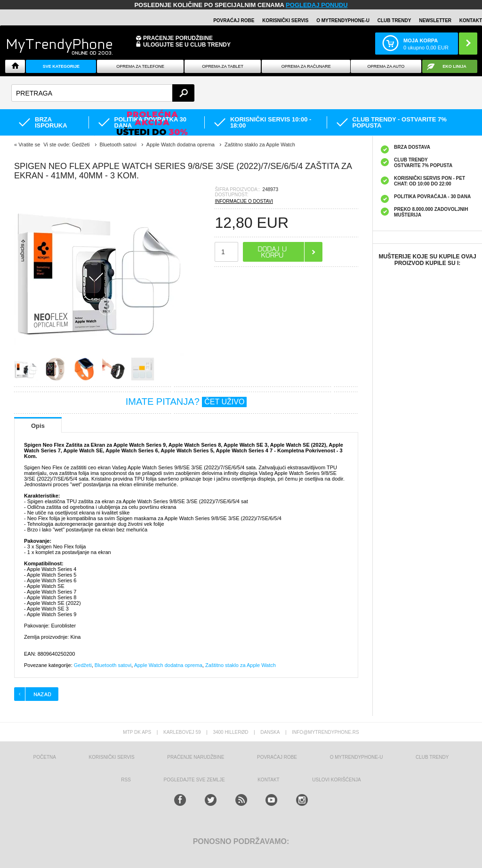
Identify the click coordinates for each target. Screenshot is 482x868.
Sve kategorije (61, 66)
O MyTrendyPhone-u (343, 20)
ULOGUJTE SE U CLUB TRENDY (187, 45)
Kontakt (471, 20)
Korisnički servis (285, 20)
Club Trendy (394, 20)
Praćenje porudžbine (178, 38)
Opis (38, 426)
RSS (126, 780)
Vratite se (29, 145)
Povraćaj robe (234, 20)
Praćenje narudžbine (196, 757)
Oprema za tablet (223, 66)
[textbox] (103, 93)
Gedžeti (83, 665)
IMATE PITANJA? (186, 402)
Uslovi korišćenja (336, 780)
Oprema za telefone (140, 66)
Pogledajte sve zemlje (194, 780)
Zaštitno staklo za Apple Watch (241, 665)
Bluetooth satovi (113, 665)
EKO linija (454, 66)
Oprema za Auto (386, 66)
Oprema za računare (306, 66)
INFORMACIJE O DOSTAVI (244, 201)
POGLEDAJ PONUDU (317, 5)
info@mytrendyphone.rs (325, 732)
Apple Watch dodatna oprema (168, 665)
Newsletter (435, 20)
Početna (45, 757)
